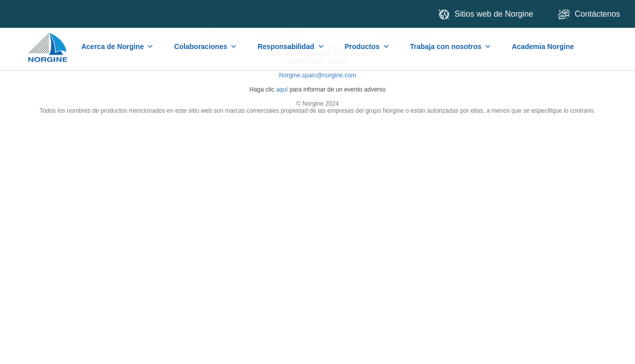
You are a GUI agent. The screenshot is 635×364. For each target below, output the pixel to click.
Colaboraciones (206, 47)
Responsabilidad (291, 47)
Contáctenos (590, 14)
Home (48, 42)
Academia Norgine (543, 47)
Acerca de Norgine (118, 47)
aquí (282, 89)
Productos (367, 47)
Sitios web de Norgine (486, 14)
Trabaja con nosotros (451, 47)
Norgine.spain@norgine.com (317, 75)
